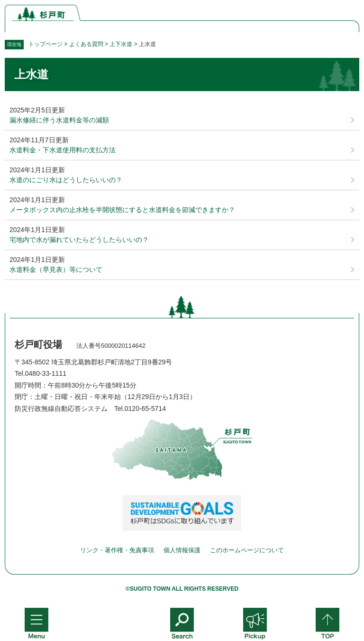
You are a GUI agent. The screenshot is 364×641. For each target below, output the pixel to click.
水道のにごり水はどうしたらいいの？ (66, 180)
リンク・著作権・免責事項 (117, 550)
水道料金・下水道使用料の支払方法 (63, 150)
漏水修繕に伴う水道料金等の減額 (59, 120)
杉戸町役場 (38, 344)
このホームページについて (247, 550)
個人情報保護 (182, 550)
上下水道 (121, 44)
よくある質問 (86, 44)
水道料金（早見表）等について (56, 269)
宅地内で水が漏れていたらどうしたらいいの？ (79, 240)
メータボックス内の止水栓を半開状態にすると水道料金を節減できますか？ (122, 210)
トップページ (45, 44)
